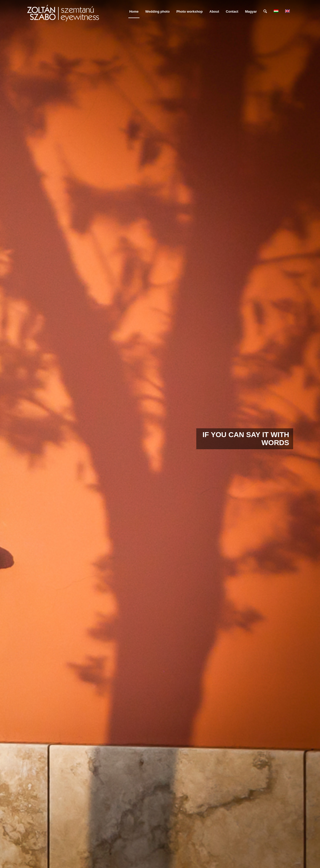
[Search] (265, 12)
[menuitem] (134, 12)
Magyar (251, 11)
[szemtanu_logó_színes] (63, 15)
